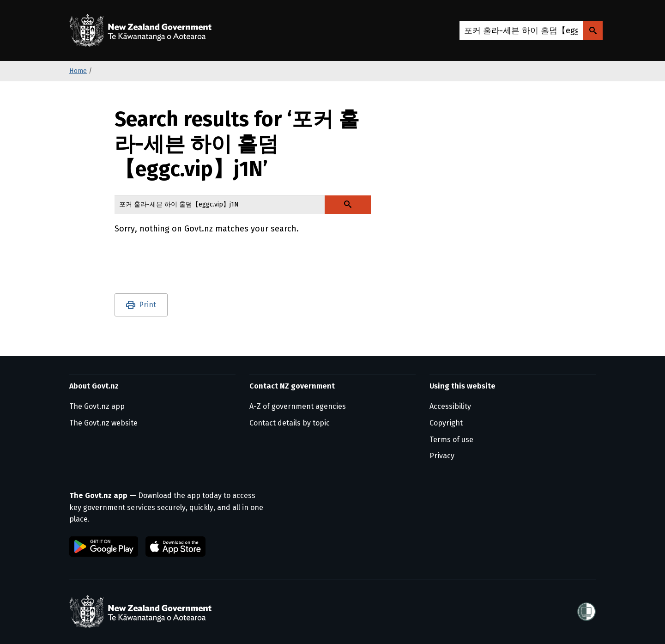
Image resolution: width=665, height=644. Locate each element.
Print (148, 305)
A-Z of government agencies (298, 406)
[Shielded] (586, 612)
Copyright (446, 423)
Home (78, 71)
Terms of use (451, 440)
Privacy (442, 456)
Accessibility (450, 406)
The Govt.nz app (97, 406)
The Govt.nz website (103, 423)
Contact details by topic (290, 423)
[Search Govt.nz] (593, 30)
